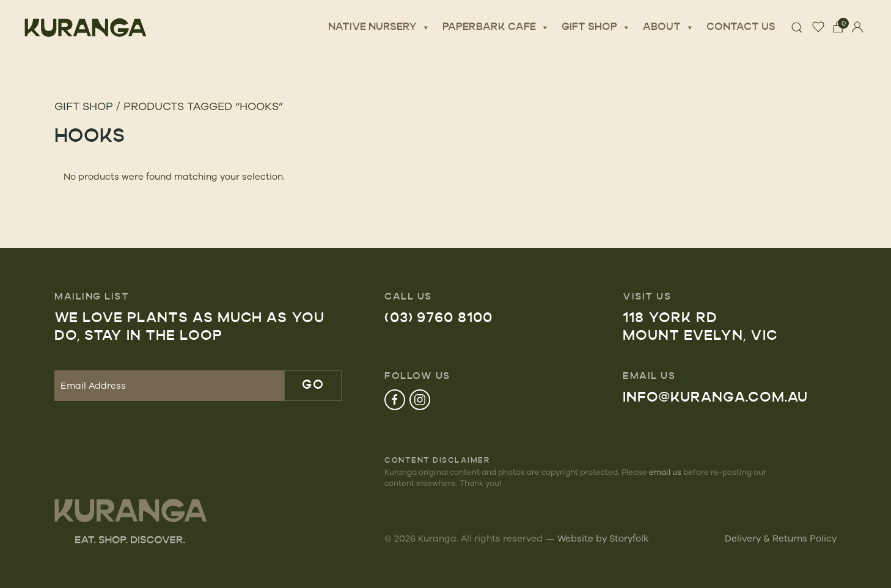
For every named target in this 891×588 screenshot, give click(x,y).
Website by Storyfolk (603, 538)
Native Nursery (379, 28)
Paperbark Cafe (496, 28)
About (669, 28)
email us (665, 472)
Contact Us (741, 28)
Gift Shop (596, 28)
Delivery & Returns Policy (781, 538)
